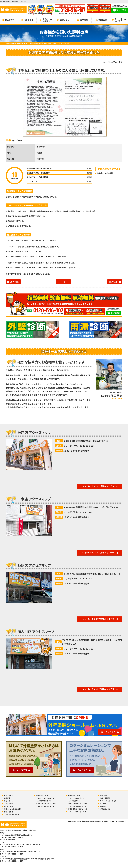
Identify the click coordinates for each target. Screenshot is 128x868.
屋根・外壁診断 (105, 798)
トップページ (8, 795)
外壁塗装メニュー (42, 795)
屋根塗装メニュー (74, 795)
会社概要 (7, 798)
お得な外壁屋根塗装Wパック (78, 809)
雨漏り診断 (104, 795)
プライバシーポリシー (12, 814)
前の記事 (113, 282)
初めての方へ (9, 20)
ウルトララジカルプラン (46, 798)
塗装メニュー (64, 20)
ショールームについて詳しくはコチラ (98, 486)
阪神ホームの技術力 (46, 20)
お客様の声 (101, 20)
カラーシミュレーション (108, 801)
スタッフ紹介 (8, 804)
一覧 (63, 282)
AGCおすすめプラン (44, 801)
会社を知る (27, 20)
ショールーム (8, 801)
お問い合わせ (8, 812)
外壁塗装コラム (105, 809)
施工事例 (82, 20)
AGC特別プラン (75, 801)
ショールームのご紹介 (119, 20)
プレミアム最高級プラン (46, 806)
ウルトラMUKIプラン (77, 798)
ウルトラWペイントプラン (46, 804)
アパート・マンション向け (77, 812)
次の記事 (15, 282)
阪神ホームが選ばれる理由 (13, 809)
